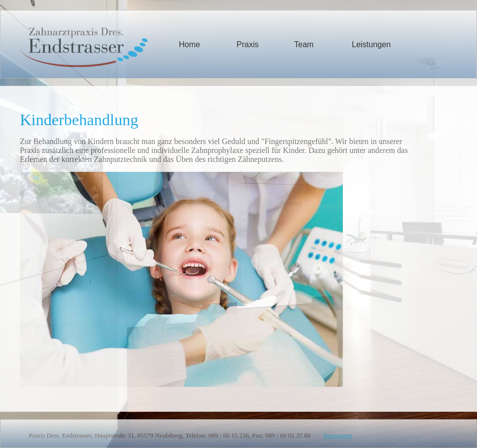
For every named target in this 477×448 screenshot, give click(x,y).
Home (190, 44)
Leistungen (371, 44)
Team (304, 44)
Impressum (338, 435)
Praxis (247, 44)
